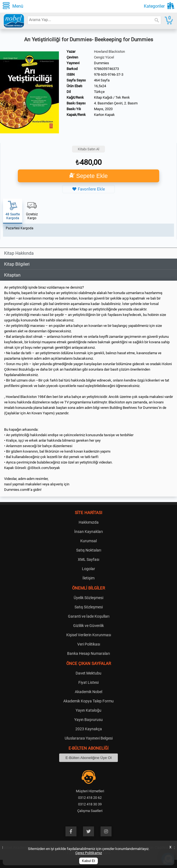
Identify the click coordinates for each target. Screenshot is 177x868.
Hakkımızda (89, 522)
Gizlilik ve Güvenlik (88, 626)
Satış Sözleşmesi (89, 607)
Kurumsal (88, 541)
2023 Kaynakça (89, 729)
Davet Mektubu (88, 673)
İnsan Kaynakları (88, 532)
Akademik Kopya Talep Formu (88, 701)
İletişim (88, 578)
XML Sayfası (88, 559)
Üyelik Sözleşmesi (88, 598)
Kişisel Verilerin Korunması (89, 635)
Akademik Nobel (88, 692)
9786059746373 (106, 69)
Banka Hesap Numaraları (88, 653)
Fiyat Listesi (88, 682)
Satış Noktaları (89, 550)
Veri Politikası (89, 644)
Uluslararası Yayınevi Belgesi (89, 738)
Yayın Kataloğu (88, 710)
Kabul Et (88, 861)
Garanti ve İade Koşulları (89, 616)
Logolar (88, 569)
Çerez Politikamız (89, 853)
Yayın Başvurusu (88, 720)
